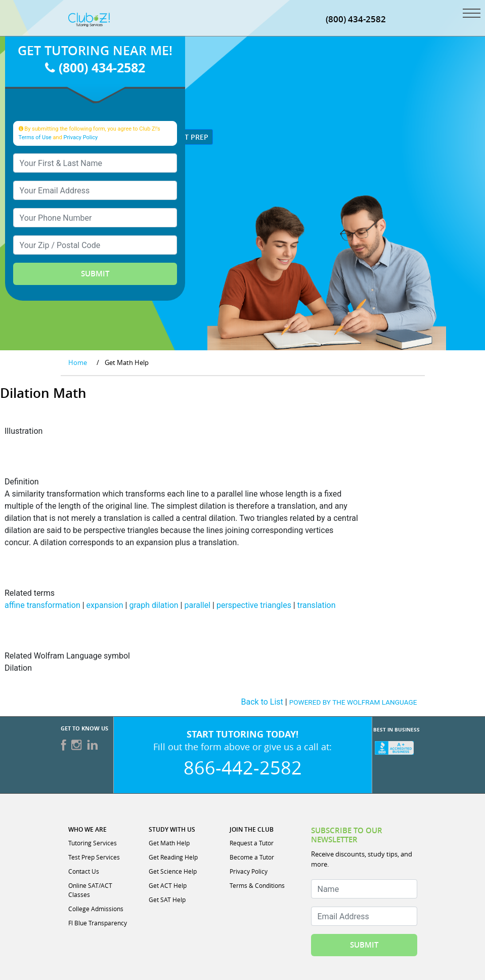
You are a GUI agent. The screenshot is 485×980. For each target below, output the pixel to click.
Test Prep (186, 137)
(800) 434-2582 (95, 68)
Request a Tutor (252, 843)
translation (317, 605)
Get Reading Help (173, 857)
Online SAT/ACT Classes (90, 890)
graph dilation (153, 605)
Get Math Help (169, 843)
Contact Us (84, 871)
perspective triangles (254, 605)
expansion (105, 605)
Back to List (262, 702)
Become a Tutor (252, 857)
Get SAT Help (167, 900)
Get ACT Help (168, 885)
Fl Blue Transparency (98, 923)
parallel (197, 605)
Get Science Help (173, 871)
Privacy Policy (80, 137)
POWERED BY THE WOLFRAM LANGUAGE (353, 702)
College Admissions (96, 909)
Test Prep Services (94, 857)
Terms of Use (35, 137)
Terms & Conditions (257, 885)
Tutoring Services (93, 843)
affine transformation (42, 605)
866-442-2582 (243, 767)
